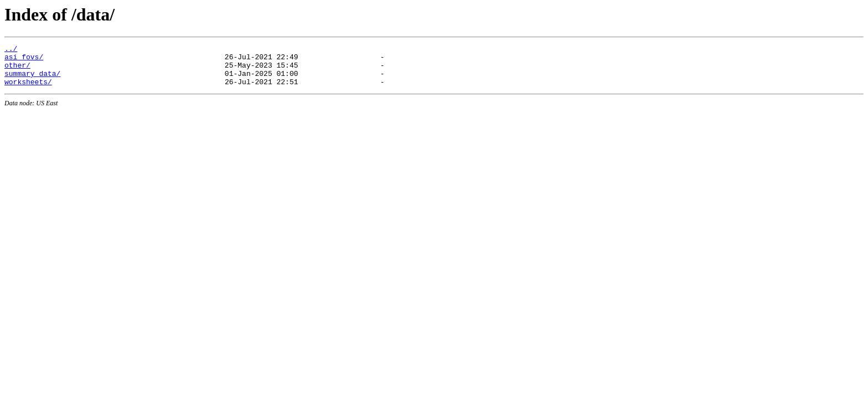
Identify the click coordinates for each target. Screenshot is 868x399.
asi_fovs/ (24, 60)
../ (11, 50)
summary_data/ (32, 80)
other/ (17, 70)
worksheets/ (28, 90)
